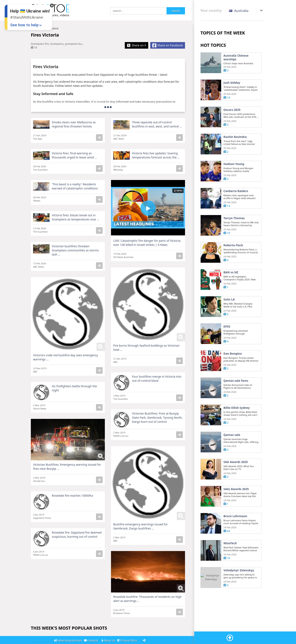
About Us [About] (109, 640)
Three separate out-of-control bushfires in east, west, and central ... (157, 124)
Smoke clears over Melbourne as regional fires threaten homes (74, 124)
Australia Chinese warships (236, 57)
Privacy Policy (128, 640)
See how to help (24, 25)
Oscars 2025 (232, 110)
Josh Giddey (232, 83)
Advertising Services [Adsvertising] (68, 640)
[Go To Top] (230, 638)
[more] (108, 107)
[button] (246, 11)
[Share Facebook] (168, 45)
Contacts (92, 640)
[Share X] (136, 45)
